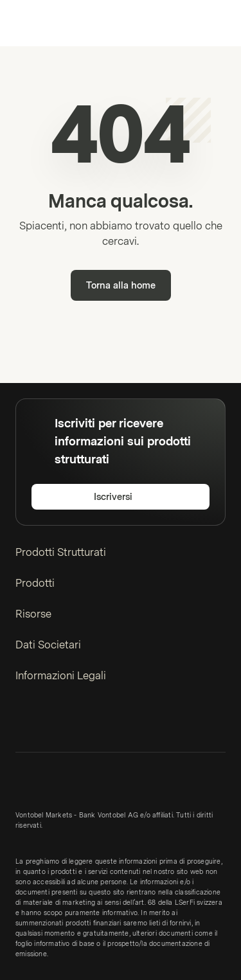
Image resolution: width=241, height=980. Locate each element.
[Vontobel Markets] (50, 23)
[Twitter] (44, 723)
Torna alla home (121, 286)
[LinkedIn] (23, 723)
